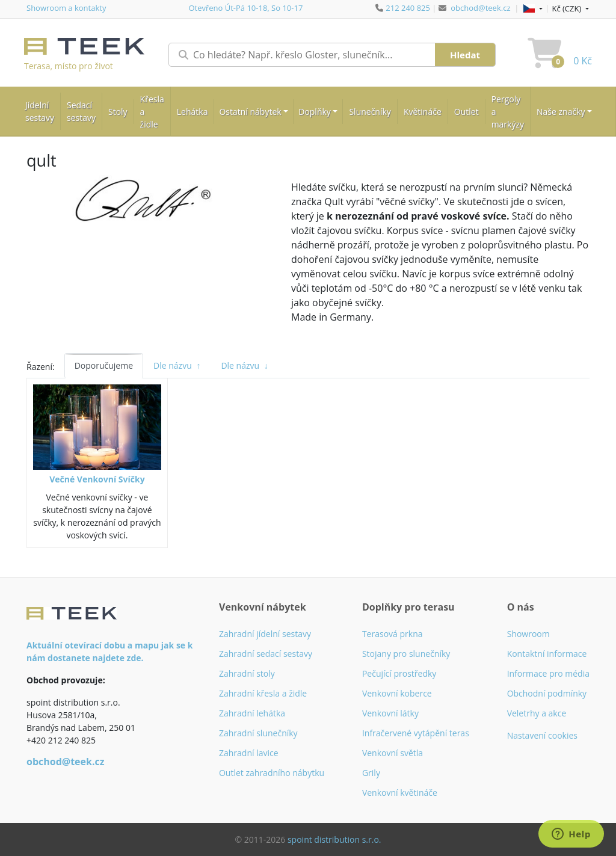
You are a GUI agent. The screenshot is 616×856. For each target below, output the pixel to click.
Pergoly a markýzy (508, 112)
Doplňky (315, 112)
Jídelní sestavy (40, 111)
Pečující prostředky (399, 673)
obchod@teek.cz (480, 8)
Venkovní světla (393, 753)
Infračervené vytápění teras (416, 733)
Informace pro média (548, 673)
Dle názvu (177, 365)
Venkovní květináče (400, 793)
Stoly (118, 112)
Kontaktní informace (547, 654)
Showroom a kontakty (66, 8)
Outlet (467, 112)
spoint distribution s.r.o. (334, 839)
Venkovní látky (390, 713)
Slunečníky (370, 112)
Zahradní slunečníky (258, 733)
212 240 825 (408, 8)
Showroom (528, 634)
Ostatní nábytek (250, 112)
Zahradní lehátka (252, 713)
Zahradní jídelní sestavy (265, 634)
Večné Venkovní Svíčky (97, 479)
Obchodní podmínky (547, 693)
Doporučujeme (104, 365)
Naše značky (561, 112)
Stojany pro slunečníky (406, 654)
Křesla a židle (152, 112)
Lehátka (192, 112)
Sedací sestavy (81, 111)
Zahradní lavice (249, 753)
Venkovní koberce (397, 693)
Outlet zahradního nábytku (272, 773)
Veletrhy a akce (537, 713)
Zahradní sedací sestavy (266, 654)
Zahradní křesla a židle (263, 693)
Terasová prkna (393, 634)
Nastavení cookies (542, 735)
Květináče (423, 112)
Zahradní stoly (247, 673)
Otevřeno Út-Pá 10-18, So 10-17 (245, 8)
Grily (371, 773)
